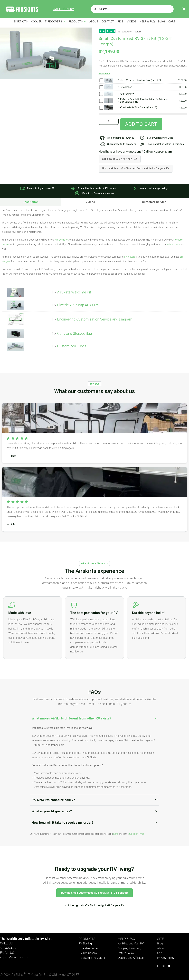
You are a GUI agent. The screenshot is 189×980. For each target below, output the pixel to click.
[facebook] (158, 966)
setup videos (174, 244)
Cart (160, 953)
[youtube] (169, 966)
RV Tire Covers (88, 953)
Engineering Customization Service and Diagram (95, 319)
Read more (104, 74)
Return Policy (126, 953)
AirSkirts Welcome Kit (74, 292)
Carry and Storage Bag (75, 334)
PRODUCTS (87, 939)
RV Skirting (85, 943)
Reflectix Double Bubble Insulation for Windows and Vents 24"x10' (144, 101)
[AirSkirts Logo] (22, 7)
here (116, 834)
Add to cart (141, 124)
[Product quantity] (109, 121)
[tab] (90, 202)
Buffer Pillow (128, 94)
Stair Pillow (127, 87)
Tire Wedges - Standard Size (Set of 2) (141, 80)
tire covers (130, 257)
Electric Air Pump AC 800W (78, 305)
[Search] (95, 9)
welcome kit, (62, 240)
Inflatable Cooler (89, 948)
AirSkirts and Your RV (131, 943)
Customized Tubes (72, 346)
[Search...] (132, 9)
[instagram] (163, 966)
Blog (160, 943)
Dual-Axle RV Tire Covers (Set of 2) (139, 107)
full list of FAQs (137, 834)
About (161, 948)
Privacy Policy (166, 958)
